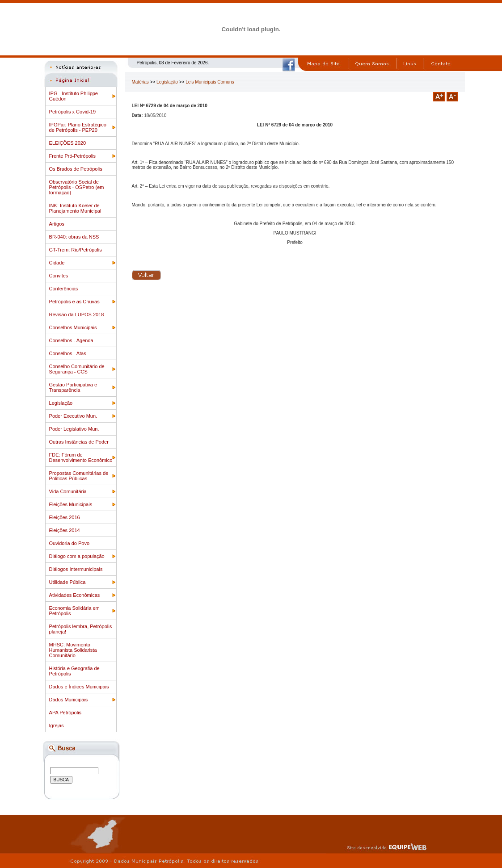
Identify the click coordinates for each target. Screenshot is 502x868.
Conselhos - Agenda (71, 340)
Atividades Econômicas (75, 595)
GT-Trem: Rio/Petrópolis (76, 250)
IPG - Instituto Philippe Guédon (74, 96)
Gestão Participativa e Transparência (73, 387)
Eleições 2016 (65, 517)
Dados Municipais (69, 700)
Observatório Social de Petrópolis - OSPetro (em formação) (77, 187)
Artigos (57, 224)
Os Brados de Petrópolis (76, 169)
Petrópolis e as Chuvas (74, 302)
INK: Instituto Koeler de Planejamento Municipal (75, 208)
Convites (59, 276)
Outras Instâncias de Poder (79, 442)
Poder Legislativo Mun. (74, 429)
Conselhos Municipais (73, 327)
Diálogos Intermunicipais (76, 569)
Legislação (61, 403)
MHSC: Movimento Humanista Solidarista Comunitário (73, 650)
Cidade (57, 263)
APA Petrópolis (65, 713)
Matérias (140, 82)
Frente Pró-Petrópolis (73, 156)
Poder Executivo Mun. (73, 416)
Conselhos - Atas (68, 353)
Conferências (64, 289)
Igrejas (57, 725)
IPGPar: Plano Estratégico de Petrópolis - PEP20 (78, 127)
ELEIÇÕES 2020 (68, 143)
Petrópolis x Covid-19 (73, 112)
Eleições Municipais (71, 504)
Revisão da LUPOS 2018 (77, 314)
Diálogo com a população (77, 556)
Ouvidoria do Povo (70, 543)
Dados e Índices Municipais (79, 687)
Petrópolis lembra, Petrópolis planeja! (81, 629)
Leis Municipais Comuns (210, 82)
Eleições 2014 (65, 530)
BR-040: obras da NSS (74, 237)
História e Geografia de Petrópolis (74, 671)
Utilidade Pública (67, 582)
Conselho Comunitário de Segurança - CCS (77, 369)
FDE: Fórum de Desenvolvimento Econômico (81, 457)
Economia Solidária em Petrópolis (74, 611)
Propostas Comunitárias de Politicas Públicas (79, 476)
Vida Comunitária (68, 491)
